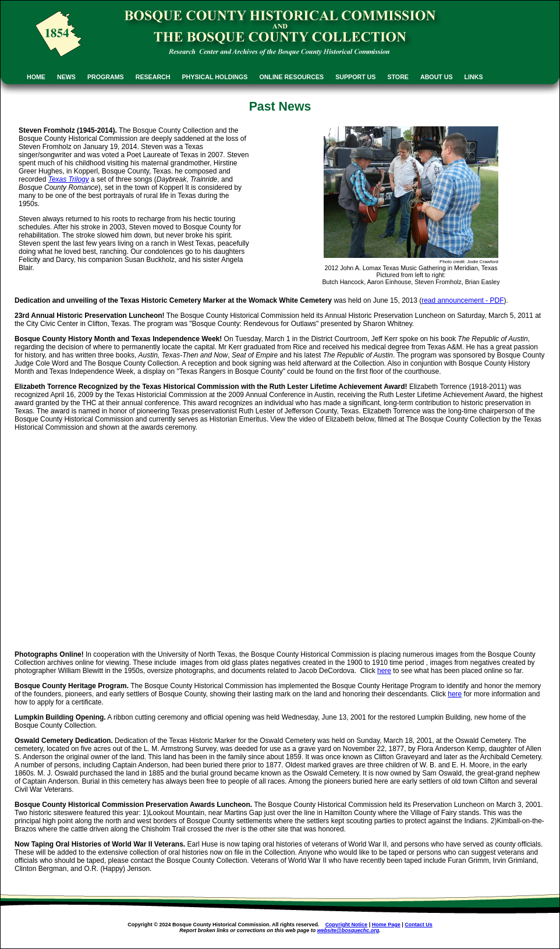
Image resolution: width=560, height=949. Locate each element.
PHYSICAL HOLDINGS (215, 77)
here (384, 671)
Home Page (386, 925)
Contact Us (419, 925)
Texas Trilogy (69, 179)
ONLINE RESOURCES (291, 77)
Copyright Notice (347, 925)
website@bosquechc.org (348, 930)
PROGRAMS (106, 77)
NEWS (66, 77)
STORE (398, 77)
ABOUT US (437, 77)
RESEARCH (153, 77)
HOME (36, 77)
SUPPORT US (355, 77)
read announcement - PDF (462, 300)
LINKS (474, 77)
